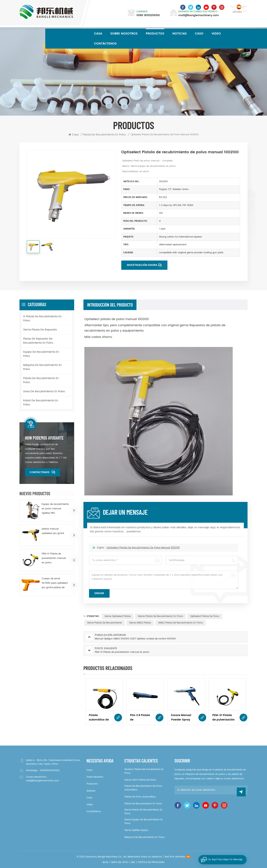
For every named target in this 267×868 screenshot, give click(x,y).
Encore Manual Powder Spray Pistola (181, 718)
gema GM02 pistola (140, 623)
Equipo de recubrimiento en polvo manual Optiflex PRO (55, 509)
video (216, 34)
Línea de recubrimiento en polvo (44, 391)
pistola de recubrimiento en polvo (41, 380)
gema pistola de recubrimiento (105, 623)
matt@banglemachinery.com (199, 15)
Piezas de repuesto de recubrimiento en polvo (38, 341)
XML (133, 862)
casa (89, 770)
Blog (106, 862)
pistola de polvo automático (140, 797)
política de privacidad (151, 862)
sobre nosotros (124, 34)
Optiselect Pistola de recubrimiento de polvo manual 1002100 (143, 553)
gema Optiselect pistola (118, 616)
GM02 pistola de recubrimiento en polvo (181, 623)
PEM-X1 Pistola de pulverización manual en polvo (224, 718)
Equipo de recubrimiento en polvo (41, 354)
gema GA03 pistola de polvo (140, 780)
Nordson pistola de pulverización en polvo (144, 771)
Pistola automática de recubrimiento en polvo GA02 (99, 718)
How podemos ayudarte (44, 438)
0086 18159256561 (148, 15)
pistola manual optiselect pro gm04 (53, 531)
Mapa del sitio (120, 862)
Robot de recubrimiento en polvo (41, 403)
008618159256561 (50, 770)
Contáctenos (105, 44)
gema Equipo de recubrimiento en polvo (144, 822)
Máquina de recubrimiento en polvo (42, 367)
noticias (180, 34)
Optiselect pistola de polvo (205, 616)
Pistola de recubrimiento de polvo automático (143, 788)
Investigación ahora (142, 265)
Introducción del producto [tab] (110, 305)
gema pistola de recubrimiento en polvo (160, 616)
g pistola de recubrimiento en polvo (42, 318)
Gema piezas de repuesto (40, 330)
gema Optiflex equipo (136, 830)
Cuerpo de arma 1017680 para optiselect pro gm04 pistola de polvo (55, 583)
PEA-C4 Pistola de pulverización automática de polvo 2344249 (140, 718)
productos (92, 784)
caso (199, 34)
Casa (98, 34)
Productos (155, 34)
